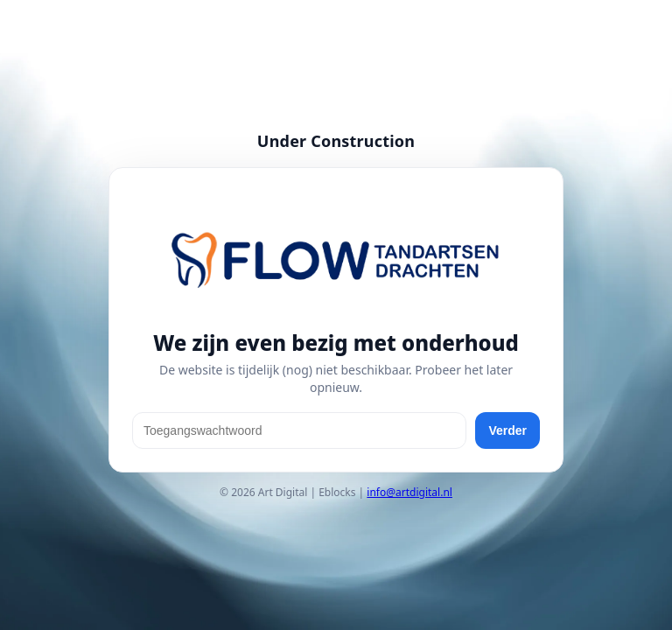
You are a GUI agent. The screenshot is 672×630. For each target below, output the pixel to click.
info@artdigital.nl (409, 492)
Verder (507, 430)
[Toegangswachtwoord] (299, 430)
